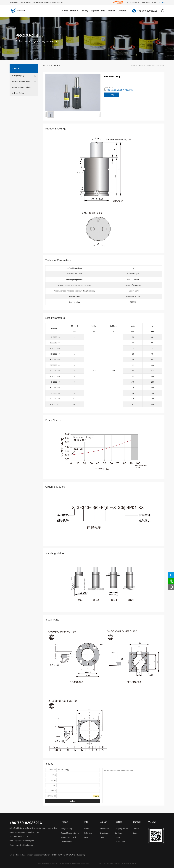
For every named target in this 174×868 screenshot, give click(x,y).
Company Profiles (122, 829)
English (162, 2)
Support (95, 11)
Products (148, 66)
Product (74, 11)
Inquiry (112, 95)
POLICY (133, 863)
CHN (154, 2)
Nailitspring (81, 855)
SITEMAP (125, 863)
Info (103, 11)
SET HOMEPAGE (133, 2)
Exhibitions (88, 833)
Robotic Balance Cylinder (22, 87)
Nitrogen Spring (18, 76)
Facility (84, 11)
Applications (104, 829)
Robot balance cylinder (24, 855)
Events (87, 829)
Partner (102, 837)
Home (65, 11)
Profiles (111, 11)
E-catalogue (104, 833)
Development (120, 842)
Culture (118, 837)
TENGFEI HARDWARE (67, 855)
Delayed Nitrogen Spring (21, 81)
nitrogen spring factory (42, 855)
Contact (122, 11)
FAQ (86, 837)
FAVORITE (146, 2)
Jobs (135, 833)
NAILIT (54, 855)
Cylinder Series (18, 93)
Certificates (119, 833)
